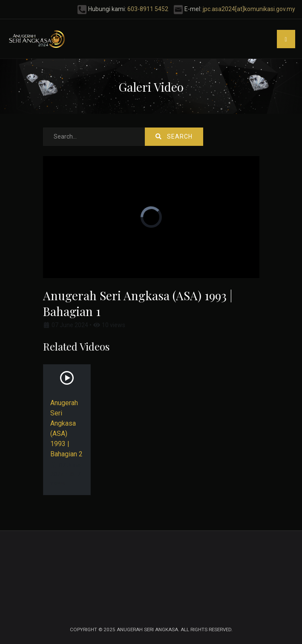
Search (174, 136)
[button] (286, 39)
